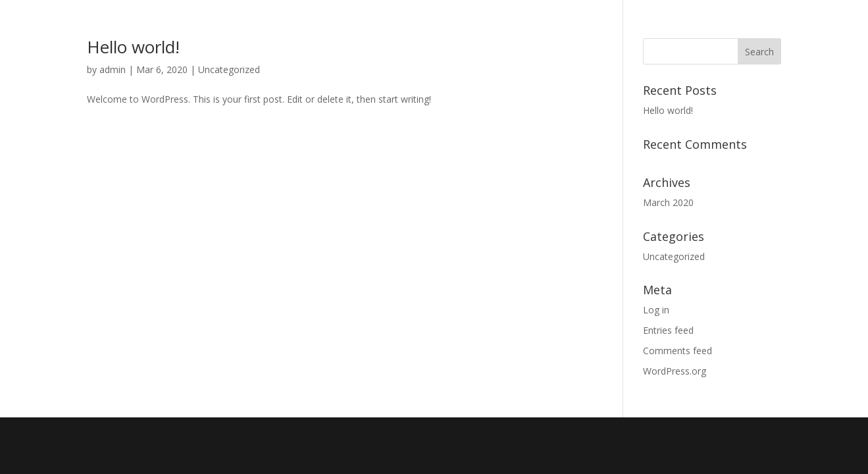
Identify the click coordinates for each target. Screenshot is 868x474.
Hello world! (133, 47)
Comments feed (677, 351)
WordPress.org (675, 371)
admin (113, 69)
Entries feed (668, 330)
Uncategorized (229, 69)
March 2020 (668, 202)
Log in (656, 310)
